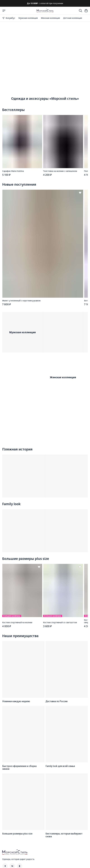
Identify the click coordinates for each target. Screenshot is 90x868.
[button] (22, 142)
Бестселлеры (13, 110)
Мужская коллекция (28, 18)
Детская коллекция (73, 18)
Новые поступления (19, 184)
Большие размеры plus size (26, 559)
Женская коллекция (50, 18)
